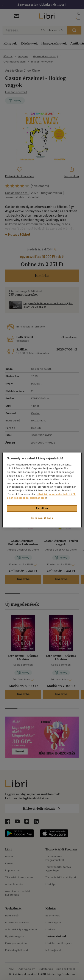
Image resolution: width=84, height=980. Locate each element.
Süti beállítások (42, 518)
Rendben (42, 508)
